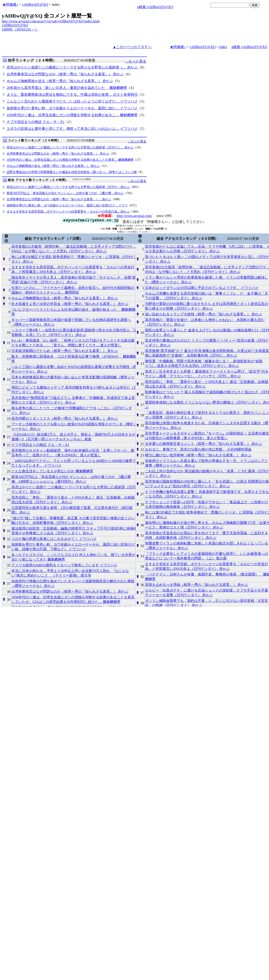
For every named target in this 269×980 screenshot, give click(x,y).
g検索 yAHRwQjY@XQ (155, 7)
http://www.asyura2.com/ (134, 216)
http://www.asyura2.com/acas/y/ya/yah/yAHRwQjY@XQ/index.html (51, 21)
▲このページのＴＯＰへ (132, 47)
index (223, 47)
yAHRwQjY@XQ (35, 5)
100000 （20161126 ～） (20, 29)
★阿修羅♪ (10, 5)
